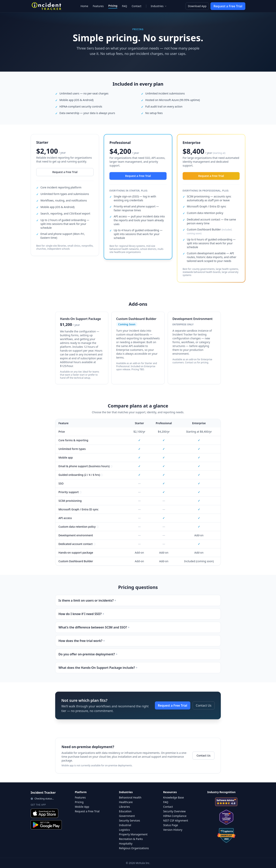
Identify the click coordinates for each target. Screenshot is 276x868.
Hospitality (126, 844)
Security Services (130, 820)
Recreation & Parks (131, 839)
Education (125, 811)
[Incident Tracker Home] (46, 6)
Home (84, 6)
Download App (197, 6)
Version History (173, 830)
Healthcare (126, 802)
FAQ (124, 6)
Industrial (125, 825)
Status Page (170, 825)
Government (127, 816)
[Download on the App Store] (44, 813)
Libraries (124, 807)
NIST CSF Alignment (176, 820)
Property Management (133, 834)
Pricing (113, 6)
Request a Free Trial (228, 6)
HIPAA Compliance (175, 816)
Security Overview (174, 811)
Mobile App (82, 807)
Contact (137, 6)
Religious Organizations (134, 848)
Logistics (124, 830)
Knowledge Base (173, 797)
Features (98, 6)
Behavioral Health (130, 797)
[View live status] (50, 799)
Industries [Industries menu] (159, 6)
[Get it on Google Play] (46, 825)
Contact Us (204, 708)
